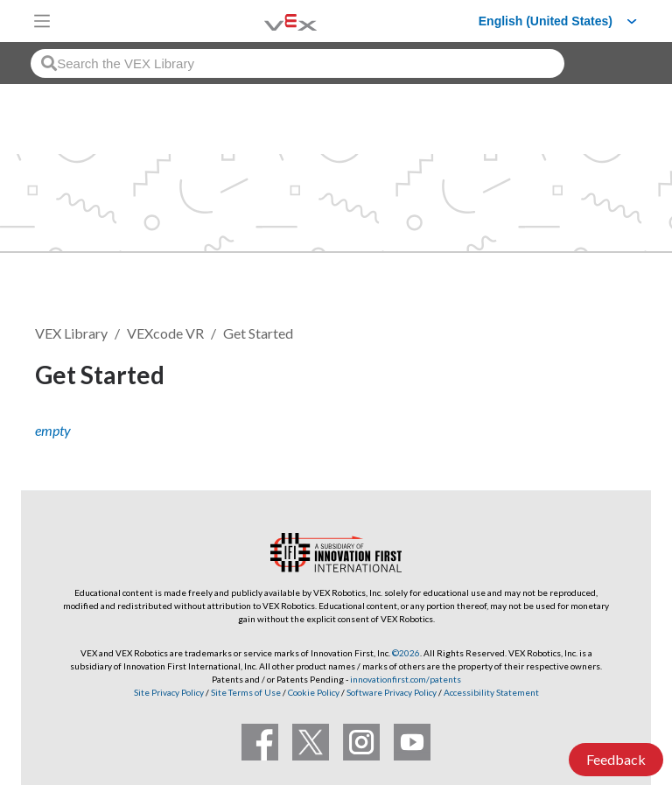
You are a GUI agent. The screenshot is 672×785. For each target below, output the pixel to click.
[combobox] (297, 63)
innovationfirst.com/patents (406, 679)
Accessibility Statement (491, 692)
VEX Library (71, 333)
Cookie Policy (314, 692)
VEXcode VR (165, 333)
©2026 (406, 653)
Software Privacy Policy (392, 692)
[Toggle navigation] (42, 21)
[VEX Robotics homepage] (269, 21)
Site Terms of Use (245, 692)
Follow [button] (593, 378)
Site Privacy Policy (169, 692)
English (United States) (546, 21)
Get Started (258, 333)
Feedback (616, 759)
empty (53, 430)
